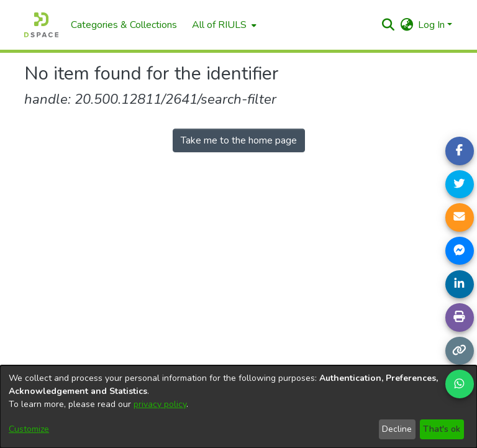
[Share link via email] (460, 217)
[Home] (41, 25)
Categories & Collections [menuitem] (124, 25)
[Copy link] (460, 351)
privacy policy (160, 404)
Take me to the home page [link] (239, 140)
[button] (388, 25)
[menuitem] (223, 25)
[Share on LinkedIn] (460, 285)
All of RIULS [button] (219, 25)
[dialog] (238, 407)
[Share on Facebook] (460, 151)
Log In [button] (433, 25)
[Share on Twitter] (460, 185)
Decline (397, 429)
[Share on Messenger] (460, 251)
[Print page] (460, 318)
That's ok (442, 429)
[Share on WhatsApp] (460, 384)
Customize (29, 429)
